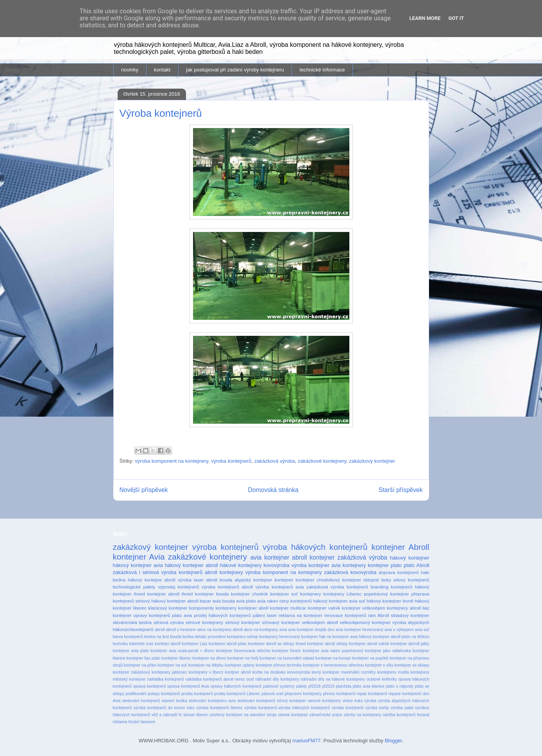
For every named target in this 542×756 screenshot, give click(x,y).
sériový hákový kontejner (161, 601)
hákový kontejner (410, 558)
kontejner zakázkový (131, 672)
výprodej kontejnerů (178, 587)
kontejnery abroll (404, 608)
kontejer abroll (168, 644)
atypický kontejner (253, 580)
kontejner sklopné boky (367, 580)
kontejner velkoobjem (364, 608)
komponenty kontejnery (213, 608)
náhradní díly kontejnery (277, 679)
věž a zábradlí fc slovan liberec (180, 715)
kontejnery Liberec (342, 594)
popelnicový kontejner (386, 594)
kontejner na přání (140, 665)
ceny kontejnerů (296, 601)
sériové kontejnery (204, 622)
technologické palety (134, 587)
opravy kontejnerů (152, 615)
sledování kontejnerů (141, 701)
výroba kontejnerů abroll (227, 587)
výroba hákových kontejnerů (315, 547)
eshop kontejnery (262, 637)
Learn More (425, 18)
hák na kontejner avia (338, 637)
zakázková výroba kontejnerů (337, 587)
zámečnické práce (326, 715)
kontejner (284, 580)
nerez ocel (244, 679)
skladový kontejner (410, 615)
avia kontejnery (349, 565)
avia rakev (267, 601)
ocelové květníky (382, 679)
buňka (188, 637)
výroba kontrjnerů (348, 708)
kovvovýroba (299, 672)
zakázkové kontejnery (322, 461)
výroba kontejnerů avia (280, 587)
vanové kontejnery (324, 701)
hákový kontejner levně (390, 601)
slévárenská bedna (132, 622)
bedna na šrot (157, 637)
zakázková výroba (275, 461)
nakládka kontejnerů (166, 679)
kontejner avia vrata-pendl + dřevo (182, 651)
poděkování (136, 694)
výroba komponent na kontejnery (172, 461)
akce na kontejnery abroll (220, 630)
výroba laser (191, 580)
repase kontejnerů (405, 694)
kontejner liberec (176, 658)
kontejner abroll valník (369, 644)
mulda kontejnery (413, 672)
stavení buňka (174, 701)
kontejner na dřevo (209, 658)
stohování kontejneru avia (212, 701)
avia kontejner (270, 557)
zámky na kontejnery (362, 715)
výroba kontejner (310, 565)
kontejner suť (284, 594)
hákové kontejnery (241, 565)
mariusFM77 (306, 741)
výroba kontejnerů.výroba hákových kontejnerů (287, 708)
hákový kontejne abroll (152, 580)
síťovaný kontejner (281, 622)
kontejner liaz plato (144, 658)
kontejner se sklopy (412, 665)
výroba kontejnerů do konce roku (164, 708)
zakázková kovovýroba (350, 572)
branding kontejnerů (391, 587)
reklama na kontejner (301, 615)
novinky (130, 70)
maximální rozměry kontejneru (369, 672)
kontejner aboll (253, 608)
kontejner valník (324, 608)
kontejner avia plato (131, 651)
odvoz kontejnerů (411, 580)
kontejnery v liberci (206, 672)
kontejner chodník (250, 594)
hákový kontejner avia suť (339, 601)
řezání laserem (142, 722)
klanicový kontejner (168, 608)
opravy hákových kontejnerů (236, 686)
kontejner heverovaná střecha (243, 651)
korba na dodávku (269, 672)
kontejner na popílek (370, 658)
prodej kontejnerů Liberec (237, 694)
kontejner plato (385, 565)
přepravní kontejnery (303, 694)
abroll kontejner (313, 557)
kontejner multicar (288, 608)
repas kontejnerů (372, 694)
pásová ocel (272, 694)
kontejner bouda (212, 594)
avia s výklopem (399, 630)
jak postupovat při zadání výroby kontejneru (235, 70)
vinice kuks (352, 701)
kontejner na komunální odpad (287, 658)
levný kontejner (325, 672)
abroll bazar (199, 601)
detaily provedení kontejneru (220, 637)
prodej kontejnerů (197, 694)
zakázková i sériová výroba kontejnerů (158, 572)
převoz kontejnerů (339, 694)
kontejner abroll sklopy (327, 644)
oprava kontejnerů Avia (188, 686)
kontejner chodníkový (318, 580)
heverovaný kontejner (298, 637)
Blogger (394, 741)
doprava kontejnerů (399, 572)
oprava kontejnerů (150, 686)
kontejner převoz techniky (279, 665)
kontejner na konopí (333, 658)
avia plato (246, 601)
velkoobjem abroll (320, 622)
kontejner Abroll (401, 547)
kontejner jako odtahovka (388, 651)
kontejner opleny (240, 665)
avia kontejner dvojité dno (311, 630)
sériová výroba (169, 622)
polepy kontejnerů (164, 694)
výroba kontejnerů (231, 461)
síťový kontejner (291, 701)
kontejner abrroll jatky (410, 644)
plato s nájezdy (400, 686)
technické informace (322, 70)
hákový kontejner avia (138, 565)
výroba (370, 701)
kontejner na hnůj (243, 658)
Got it (456, 18)
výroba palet (402, 708)
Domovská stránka (273, 490)
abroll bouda (219, 580)
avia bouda (224, 601)
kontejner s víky (379, 665)
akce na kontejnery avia (265, 630)
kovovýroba (276, 565)
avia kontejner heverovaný (360, 630)
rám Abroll (379, 615)
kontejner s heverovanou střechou (334, 665)
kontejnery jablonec (169, 672)
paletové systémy (279, 686)
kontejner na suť (173, 665)
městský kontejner (130, 679)
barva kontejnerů (128, 637)
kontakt (162, 70)
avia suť (422, 630)
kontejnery (311, 594)
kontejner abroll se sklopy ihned (277, 644)
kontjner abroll (238, 672)
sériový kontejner (243, 622)
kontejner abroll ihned (170, 594)
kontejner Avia (139, 557)
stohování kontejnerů (256, 701)
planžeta (344, 686)
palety (302, 686)
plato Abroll (417, 565)
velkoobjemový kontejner (365, 622)
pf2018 (315, 686)
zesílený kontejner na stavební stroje (243, 715)
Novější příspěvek (144, 490)
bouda (176, 637)
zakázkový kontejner (372, 461)
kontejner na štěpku (206, 665)
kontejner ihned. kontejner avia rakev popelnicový (317, 651)
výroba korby (377, 708)
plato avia (182, 615)
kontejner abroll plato (228, 644)
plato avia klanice (368, 686)
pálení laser (265, 615)
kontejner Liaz (194, 644)
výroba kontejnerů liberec (219, 708)
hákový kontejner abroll (191, 565)
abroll (160, 630)
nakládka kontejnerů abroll (209, 679)
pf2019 (328, 686)
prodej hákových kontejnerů (222, 615)
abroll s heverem (181, 630)
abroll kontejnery (224, 572)
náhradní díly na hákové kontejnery (333, 679)
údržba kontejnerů (399, 715)
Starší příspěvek (401, 490)
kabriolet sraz (141, 644)
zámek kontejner (293, 715)
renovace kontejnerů (345, 615)
